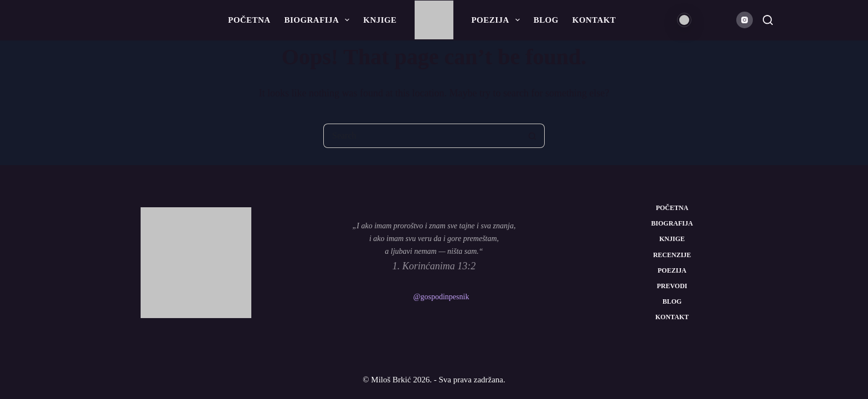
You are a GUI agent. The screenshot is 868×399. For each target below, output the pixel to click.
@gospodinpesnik (441, 297)
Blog (546, 20)
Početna (249, 20)
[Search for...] (422, 136)
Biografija (319, 20)
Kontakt (594, 20)
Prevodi (672, 286)
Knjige (380, 20)
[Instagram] (745, 20)
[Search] (768, 20)
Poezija (498, 20)
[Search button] (533, 136)
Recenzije (672, 255)
